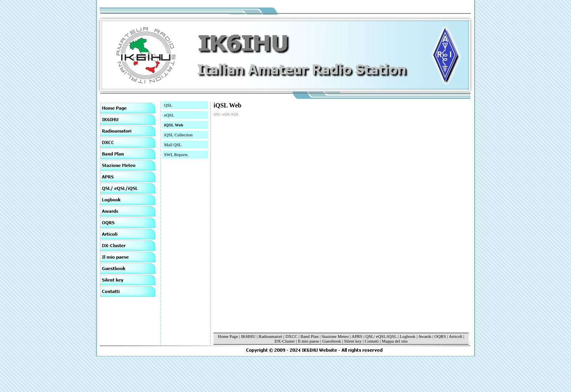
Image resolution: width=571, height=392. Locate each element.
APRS (357, 336)
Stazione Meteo (336, 336)
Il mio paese (308, 341)
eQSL (169, 115)
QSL (168, 105)
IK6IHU (249, 336)
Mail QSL (173, 145)
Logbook (408, 336)
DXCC (292, 336)
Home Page (228, 336)
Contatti (372, 341)
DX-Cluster (285, 341)
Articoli (456, 336)
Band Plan (310, 336)
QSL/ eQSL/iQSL (381, 336)
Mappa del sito (394, 341)
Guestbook (332, 341)
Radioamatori (270, 336)
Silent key (353, 341)
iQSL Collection (178, 135)
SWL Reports (176, 155)
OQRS (440, 336)
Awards (425, 336)
